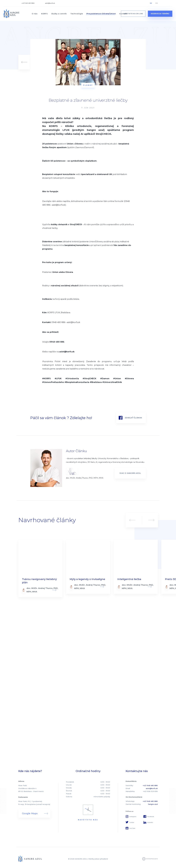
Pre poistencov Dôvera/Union (101, 14)
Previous (132, 520)
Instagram (133, 817)
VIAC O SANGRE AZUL (130, 473)
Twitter (132, 822)
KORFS (44, 14)
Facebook (151, 817)
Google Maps (30, 813)
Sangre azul (153, 804)
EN (157, 3)
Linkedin (150, 822)
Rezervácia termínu (160, 14)
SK (151, 3)
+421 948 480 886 (28, 3)
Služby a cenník (59, 14)
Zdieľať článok (133, 418)
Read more (40, 568)
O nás (35, 14)
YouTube (132, 828)
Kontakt (123, 14)
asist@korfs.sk (50, 3)
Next (151, 520)
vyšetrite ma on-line (133, 14)
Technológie (77, 14)
